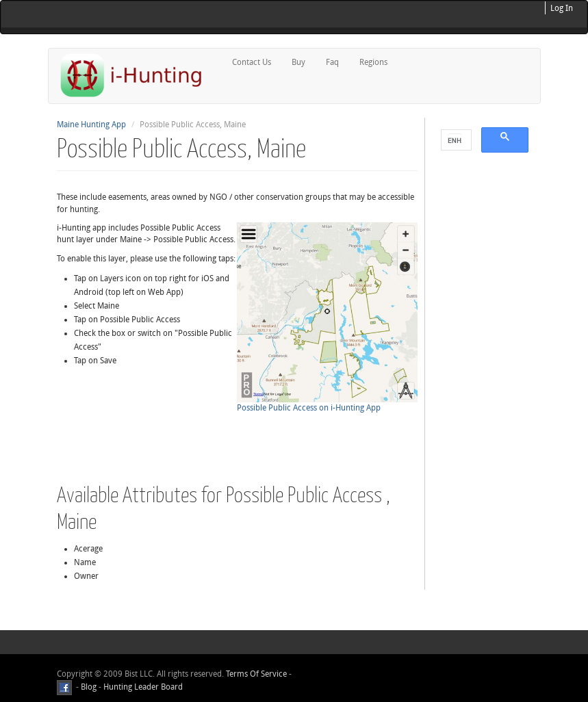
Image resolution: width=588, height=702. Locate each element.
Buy (298, 62)
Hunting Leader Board (142, 687)
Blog (89, 687)
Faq (332, 62)
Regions (373, 62)
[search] (455, 140)
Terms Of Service (256, 674)
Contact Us (252, 62)
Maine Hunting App (91, 125)
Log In (562, 8)
